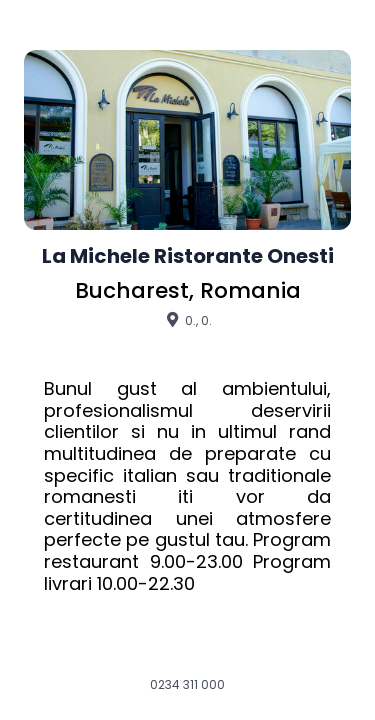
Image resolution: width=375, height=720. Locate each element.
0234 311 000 (187, 685)
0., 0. (187, 320)
